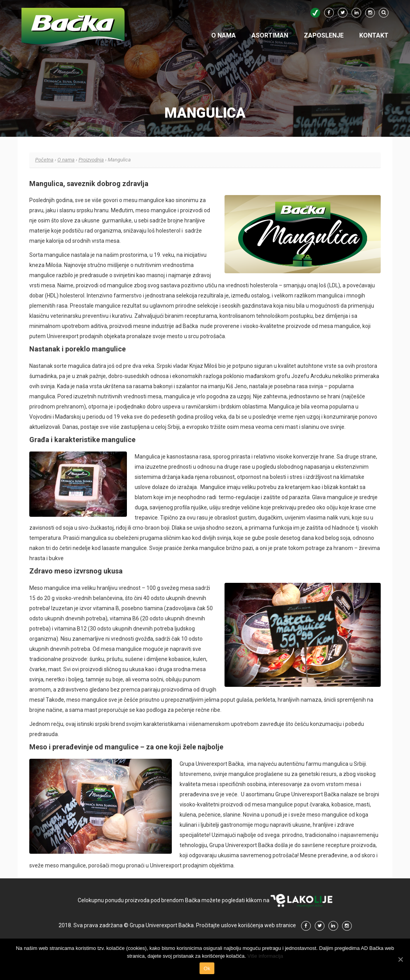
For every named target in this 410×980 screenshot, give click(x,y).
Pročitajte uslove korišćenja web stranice (246, 925)
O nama (224, 35)
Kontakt (374, 35)
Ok (207, 968)
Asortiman (270, 35)
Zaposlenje (324, 35)
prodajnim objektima (208, 865)
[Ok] (400, 959)
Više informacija (266, 956)
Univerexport (63, 336)
